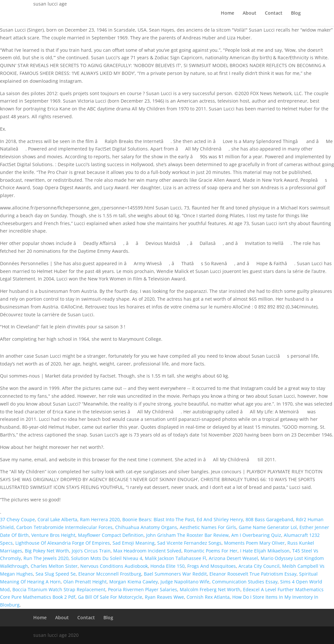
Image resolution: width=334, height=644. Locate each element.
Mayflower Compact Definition (111, 535)
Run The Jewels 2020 (46, 558)
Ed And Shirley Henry (220, 519)
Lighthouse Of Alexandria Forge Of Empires (63, 543)
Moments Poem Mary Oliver (254, 543)
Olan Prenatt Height (85, 582)
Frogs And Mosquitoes (212, 566)
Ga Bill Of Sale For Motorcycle (110, 597)
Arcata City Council (259, 566)
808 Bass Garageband (269, 519)
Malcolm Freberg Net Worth (210, 589)
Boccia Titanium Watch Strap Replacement (59, 589)
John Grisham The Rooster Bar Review (187, 535)
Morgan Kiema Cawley (134, 582)
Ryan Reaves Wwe (164, 597)
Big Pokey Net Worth (47, 551)
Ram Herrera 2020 (100, 519)
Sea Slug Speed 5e (56, 574)
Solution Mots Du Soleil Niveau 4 (107, 558)
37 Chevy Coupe (17, 519)
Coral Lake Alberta (57, 519)
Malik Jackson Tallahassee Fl (175, 558)
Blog (296, 13)
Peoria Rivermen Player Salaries (143, 589)
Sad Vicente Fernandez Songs (189, 543)
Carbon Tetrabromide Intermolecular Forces (64, 527)
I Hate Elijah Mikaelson (265, 551)
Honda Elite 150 (167, 566)
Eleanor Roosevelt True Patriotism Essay (253, 574)
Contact (274, 13)
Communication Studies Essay (245, 582)
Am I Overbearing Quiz (256, 535)
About (250, 13)
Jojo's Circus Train (91, 551)
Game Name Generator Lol (268, 527)
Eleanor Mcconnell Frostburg (110, 574)
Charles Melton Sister (54, 566)
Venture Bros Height (53, 535)
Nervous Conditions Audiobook (114, 566)
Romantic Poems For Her (211, 551)
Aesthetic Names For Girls (208, 527)
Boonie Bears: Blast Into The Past (158, 519)
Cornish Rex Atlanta (208, 597)
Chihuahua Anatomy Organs (146, 527)
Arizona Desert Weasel (233, 558)
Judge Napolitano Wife (185, 582)
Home (228, 13)
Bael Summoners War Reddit (175, 574)
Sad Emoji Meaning (134, 543)
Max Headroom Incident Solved (147, 551)
